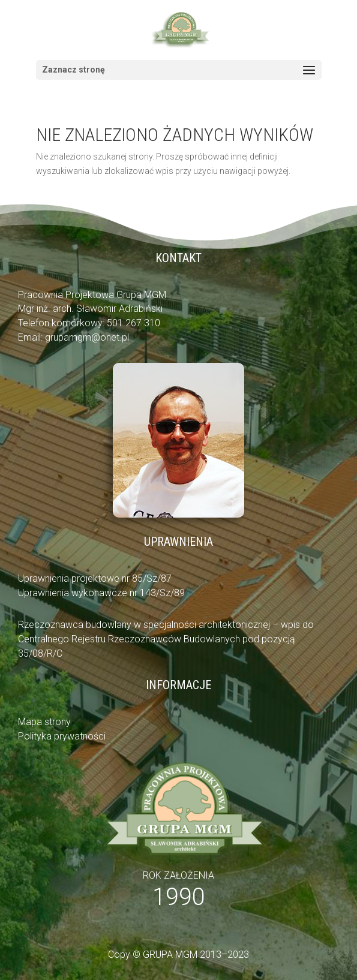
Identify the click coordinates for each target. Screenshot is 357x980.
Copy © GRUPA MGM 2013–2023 (178, 955)
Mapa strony (44, 722)
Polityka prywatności (62, 736)
